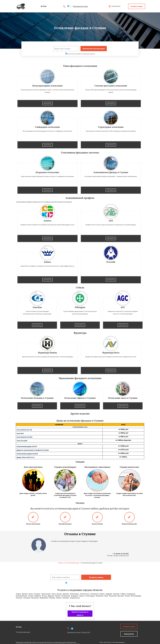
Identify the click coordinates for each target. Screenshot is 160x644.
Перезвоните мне (80, 6)
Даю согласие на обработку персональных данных (80, 54)
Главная (61, 563)
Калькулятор (114, 6)
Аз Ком (19, 627)
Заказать (48, 104)
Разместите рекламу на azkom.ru (80, 614)
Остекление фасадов (72, 563)
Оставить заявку (137, 6)
